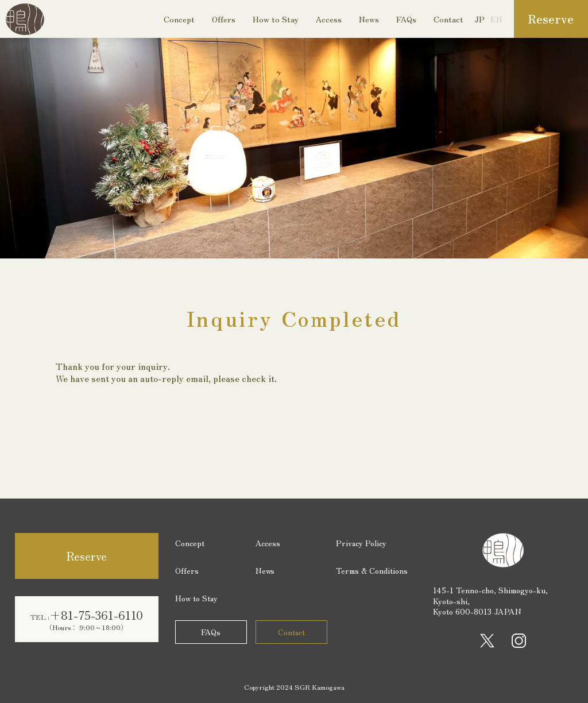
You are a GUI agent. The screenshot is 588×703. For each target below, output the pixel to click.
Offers (224, 19)
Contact (448, 19)
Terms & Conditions (372, 570)
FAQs (406, 19)
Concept (179, 19)
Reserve (551, 19)
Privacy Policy (361, 543)
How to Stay (276, 19)
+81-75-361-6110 (87, 619)
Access (329, 19)
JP (480, 19)
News (369, 19)
